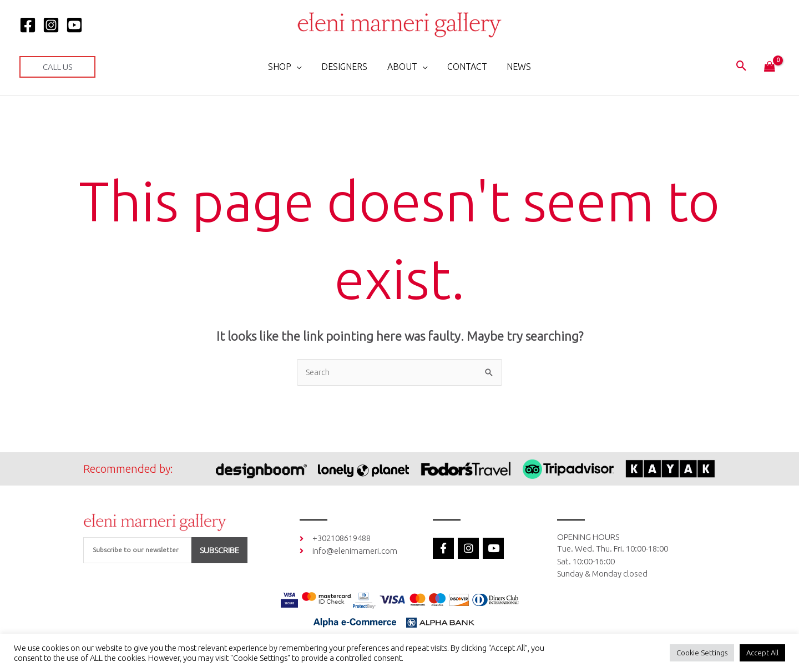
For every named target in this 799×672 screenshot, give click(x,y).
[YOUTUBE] (74, 25)
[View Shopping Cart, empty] (770, 67)
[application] (300, 67)
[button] (57, 67)
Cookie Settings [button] (702, 653)
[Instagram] (51, 25)
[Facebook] (28, 25)
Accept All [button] (762, 653)
